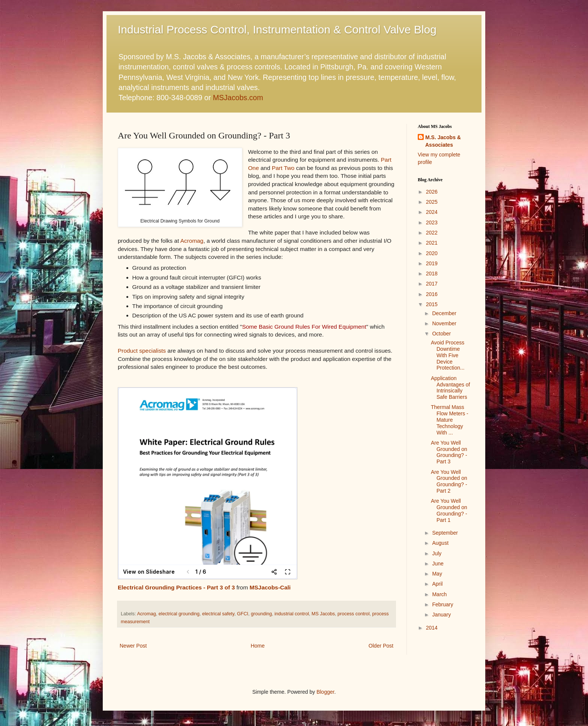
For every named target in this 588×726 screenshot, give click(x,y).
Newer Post (133, 646)
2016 (432, 294)
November (444, 323)
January (441, 615)
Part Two (283, 168)
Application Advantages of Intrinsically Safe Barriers (451, 388)
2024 (432, 212)
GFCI (243, 614)
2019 (432, 263)
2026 (432, 192)
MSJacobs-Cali (270, 587)
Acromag (192, 241)
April (437, 584)
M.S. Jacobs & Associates (443, 141)
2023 (432, 222)
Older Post (381, 646)
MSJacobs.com (238, 98)
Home (257, 646)
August (440, 543)
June (438, 564)
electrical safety (218, 614)
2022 (432, 233)
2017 (432, 284)
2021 (432, 243)
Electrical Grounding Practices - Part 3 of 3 (176, 587)
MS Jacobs (323, 614)
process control (353, 614)
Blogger (325, 692)
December (444, 313)
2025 (432, 202)
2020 (432, 253)
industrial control (292, 614)
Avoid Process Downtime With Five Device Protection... (448, 355)
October (441, 334)
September (445, 533)
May (437, 574)
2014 (432, 628)
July (437, 553)
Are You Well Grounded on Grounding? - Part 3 (449, 452)
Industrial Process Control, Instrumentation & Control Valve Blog (277, 29)
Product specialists (142, 351)
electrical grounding (179, 614)
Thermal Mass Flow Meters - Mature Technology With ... (450, 420)
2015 (432, 304)
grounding (261, 614)
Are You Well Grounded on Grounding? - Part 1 (449, 510)
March (439, 594)
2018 (432, 274)
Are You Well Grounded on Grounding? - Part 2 (449, 481)
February (442, 604)
